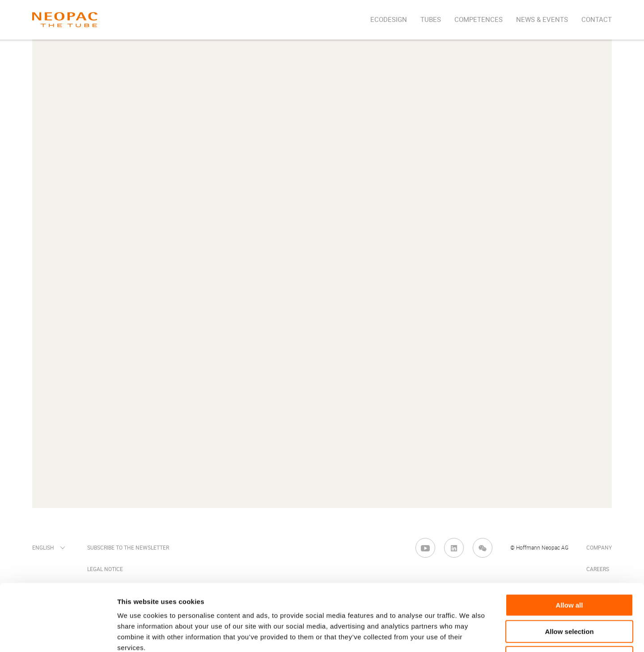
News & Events (542, 20)
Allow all (570, 543)
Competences (479, 20)
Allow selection (569, 569)
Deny (570, 595)
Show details (469, 634)
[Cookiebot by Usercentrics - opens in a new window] (58, 635)
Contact (597, 20)
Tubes (431, 20)
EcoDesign (389, 20)
